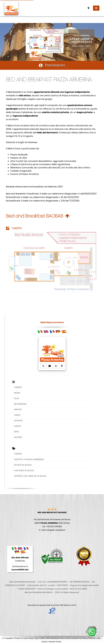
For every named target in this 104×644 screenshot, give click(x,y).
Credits (42, 638)
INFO (17, 432)
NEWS (17, 393)
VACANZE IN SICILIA (24, 470)
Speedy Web (45, 605)
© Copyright (8, 638)
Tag (36, 638)
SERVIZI (18, 409)
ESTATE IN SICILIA (23, 465)
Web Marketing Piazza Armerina (59, 638)
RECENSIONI (20, 404)
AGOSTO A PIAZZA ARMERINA (29, 459)
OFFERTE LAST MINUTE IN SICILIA (30, 476)
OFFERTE (18, 421)
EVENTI (18, 426)
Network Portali (55, 642)
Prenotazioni (52, 65)
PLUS (17, 398)
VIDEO (17, 415)
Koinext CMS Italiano (62, 605)
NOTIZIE (18, 437)
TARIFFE (14, 228)
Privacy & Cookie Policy (24, 638)
